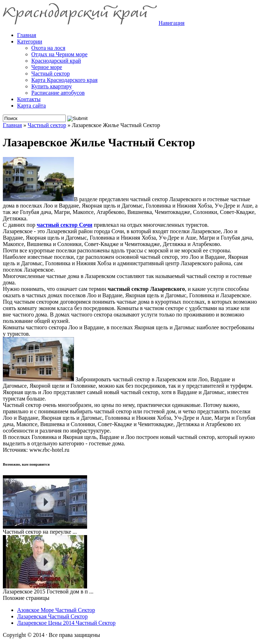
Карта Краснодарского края (64, 80)
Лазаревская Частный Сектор (52, 616)
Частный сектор (50, 74)
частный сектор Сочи (64, 225)
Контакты (29, 99)
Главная (12, 125)
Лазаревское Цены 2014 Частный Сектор (66, 623)
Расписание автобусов (58, 93)
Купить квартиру (52, 86)
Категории (30, 41)
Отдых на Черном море (59, 54)
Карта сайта (31, 106)
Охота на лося (48, 48)
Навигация (172, 23)
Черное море (47, 67)
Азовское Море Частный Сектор (56, 610)
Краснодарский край (56, 61)
